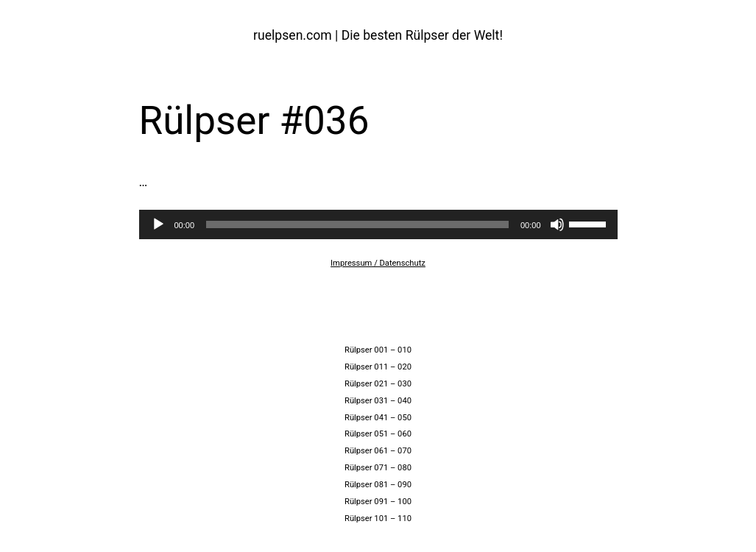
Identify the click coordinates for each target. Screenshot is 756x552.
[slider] (357, 224)
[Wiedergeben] (158, 224)
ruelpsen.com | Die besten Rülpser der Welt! (378, 35)
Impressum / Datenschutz (378, 263)
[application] (378, 224)
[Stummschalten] (557, 224)
